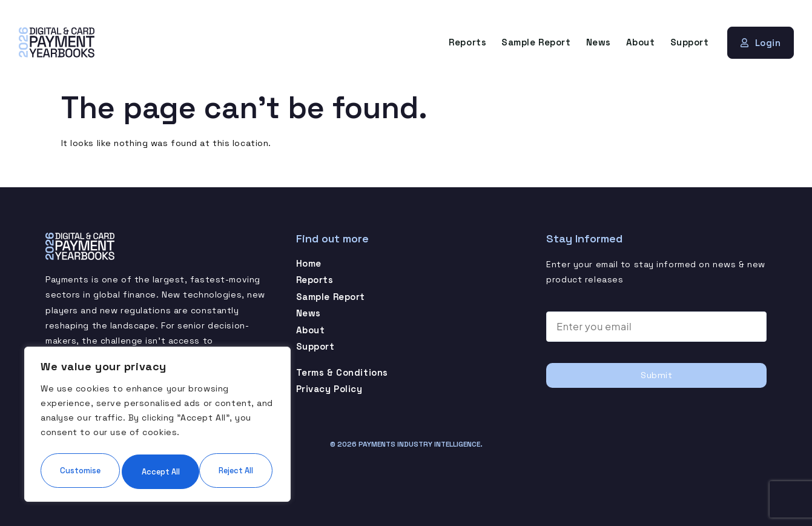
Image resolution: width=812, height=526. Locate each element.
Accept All (157, 471)
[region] (157, 408)
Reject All (214, 434)
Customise (98, 434)
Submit (656, 375)
